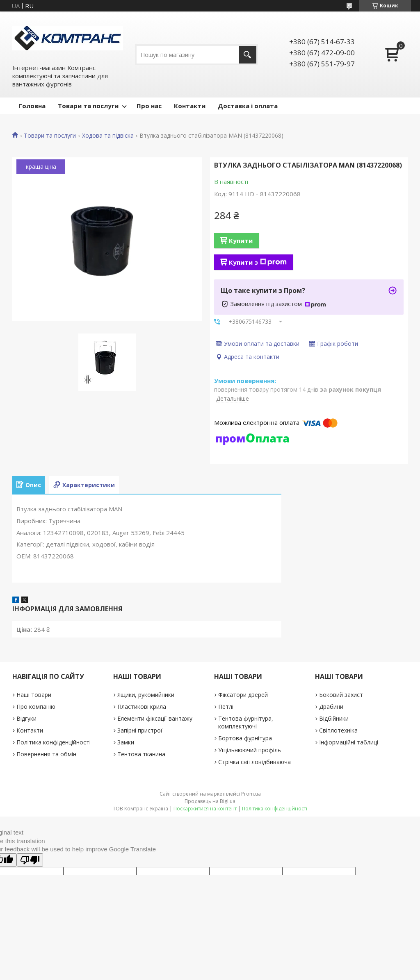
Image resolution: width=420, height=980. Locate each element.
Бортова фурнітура (245, 738)
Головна (32, 106)
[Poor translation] (30, 860)
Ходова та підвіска (108, 136)
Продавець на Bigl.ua (210, 801)
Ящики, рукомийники (146, 695)
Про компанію (36, 707)
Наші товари (34, 695)
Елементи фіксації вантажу (155, 718)
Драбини (331, 707)
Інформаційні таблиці (349, 742)
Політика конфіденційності (54, 742)
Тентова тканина (141, 754)
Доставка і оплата (248, 106)
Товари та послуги (88, 106)
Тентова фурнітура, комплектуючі (246, 722)
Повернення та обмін (46, 754)
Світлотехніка (338, 730)
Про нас (149, 106)
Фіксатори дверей (243, 695)
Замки (126, 742)
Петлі (226, 707)
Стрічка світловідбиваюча (255, 762)
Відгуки (26, 718)
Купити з (258, 262)
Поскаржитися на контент (205, 809)
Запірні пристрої (140, 730)
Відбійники (334, 718)
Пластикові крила (142, 707)
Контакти (190, 106)
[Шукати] (248, 55)
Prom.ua (251, 794)
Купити (241, 240)
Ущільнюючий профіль (250, 750)
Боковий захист (341, 695)
